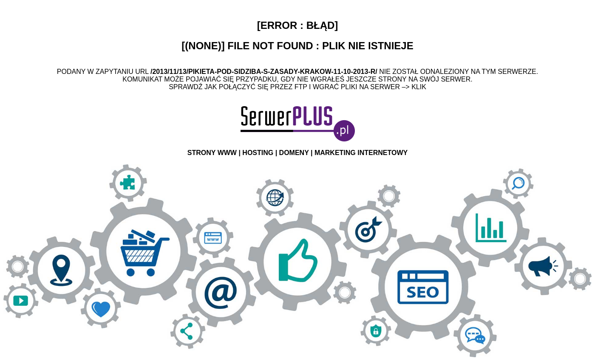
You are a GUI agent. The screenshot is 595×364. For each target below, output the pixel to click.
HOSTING (258, 153)
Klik (419, 87)
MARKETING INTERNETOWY (361, 153)
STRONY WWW (212, 153)
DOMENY (294, 153)
